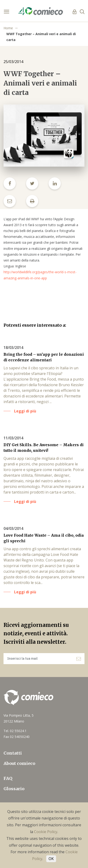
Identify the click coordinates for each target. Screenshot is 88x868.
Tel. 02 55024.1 (15, 731)
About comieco (19, 763)
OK (51, 859)
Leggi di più (25, 411)
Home (8, 28)
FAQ (8, 778)
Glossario (14, 789)
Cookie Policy (46, 832)
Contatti (13, 753)
